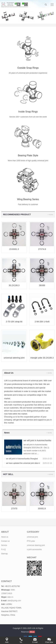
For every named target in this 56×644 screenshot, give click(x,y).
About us (5, 537)
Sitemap (4, 554)
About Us (9, 373)
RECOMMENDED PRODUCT (17, 214)
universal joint (32, 537)
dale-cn (10, 597)
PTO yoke (31, 541)
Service (4, 545)
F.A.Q (3, 549)
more (50, 214)
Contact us (5, 541)
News (7, 433)
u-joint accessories (34, 549)
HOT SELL (8, 474)
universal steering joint (36, 545)
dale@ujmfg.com (14, 601)
